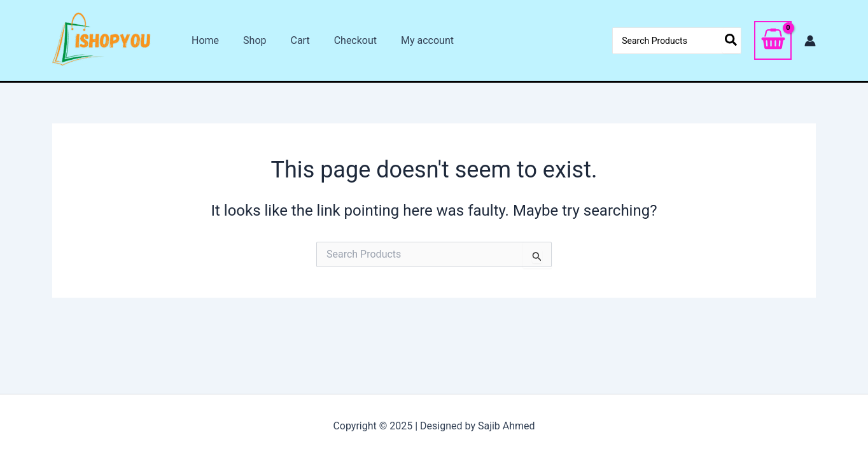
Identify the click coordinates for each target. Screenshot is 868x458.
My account (410, 40)
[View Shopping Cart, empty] (773, 40)
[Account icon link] (810, 41)
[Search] (731, 41)
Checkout (342, 40)
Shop (249, 40)
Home (203, 40)
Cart (290, 40)
